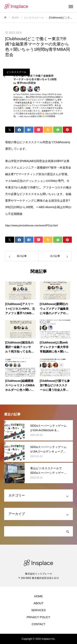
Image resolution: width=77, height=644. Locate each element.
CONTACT (38, 624)
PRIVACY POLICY (38, 617)
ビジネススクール (16, 72)
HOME (39, 596)
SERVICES (38, 610)
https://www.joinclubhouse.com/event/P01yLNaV (32, 226)
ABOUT (38, 603)
